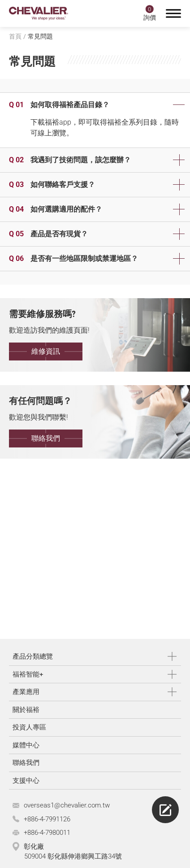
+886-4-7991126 (47, 819)
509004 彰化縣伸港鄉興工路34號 (73, 856)
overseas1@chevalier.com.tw (67, 805)
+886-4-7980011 (47, 833)
